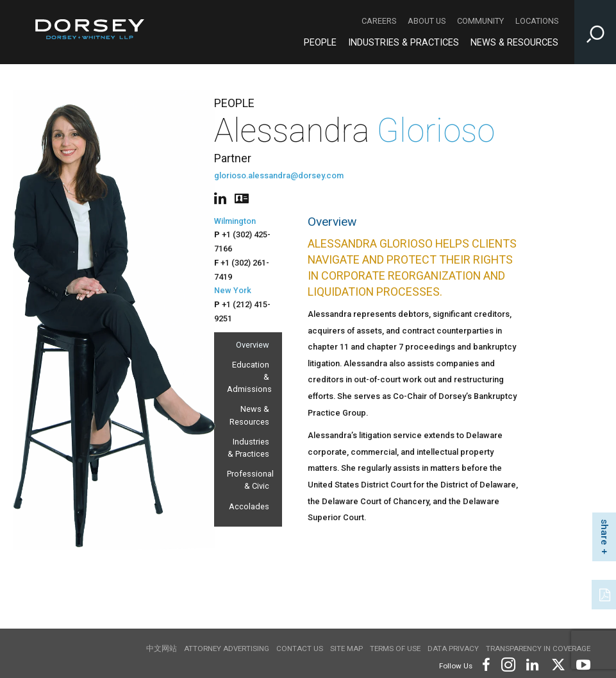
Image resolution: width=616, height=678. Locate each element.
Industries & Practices (248, 448)
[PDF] (606, 593)
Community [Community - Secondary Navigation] (480, 21)
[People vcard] (242, 197)
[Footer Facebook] (486, 664)
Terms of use (395, 648)
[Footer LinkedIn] (533, 664)
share (604, 532)
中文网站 (162, 648)
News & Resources (249, 415)
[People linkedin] (223, 197)
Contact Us (300, 648)
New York (233, 290)
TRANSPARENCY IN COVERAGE (538, 648)
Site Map (346, 648)
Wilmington (235, 221)
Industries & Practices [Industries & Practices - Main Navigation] (404, 43)
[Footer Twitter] (558, 664)
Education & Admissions (248, 377)
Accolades (249, 506)
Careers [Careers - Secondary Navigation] (379, 21)
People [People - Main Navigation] (320, 43)
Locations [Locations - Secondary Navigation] (537, 21)
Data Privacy (453, 648)
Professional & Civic (248, 480)
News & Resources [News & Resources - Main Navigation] (514, 43)
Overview (253, 345)
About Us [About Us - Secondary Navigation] (427, 21)
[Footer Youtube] (581, 664)
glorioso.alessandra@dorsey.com (279, 175)
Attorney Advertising (227, 648)
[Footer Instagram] (508, 664)
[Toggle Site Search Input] (595, 32)
